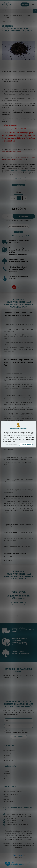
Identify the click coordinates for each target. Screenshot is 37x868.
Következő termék (28, 22)
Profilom (6, 776)
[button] (18, 226)
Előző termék (7, 22)
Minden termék (8, 760)
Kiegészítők (7, 758)
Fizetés (6, 797)
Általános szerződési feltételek (13, 792)
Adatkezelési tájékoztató (11, 794)
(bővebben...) (23, 644)
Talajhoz (27, 16)
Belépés (6, 771)
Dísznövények (8, 753)
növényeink (14, 171)
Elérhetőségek (8, 802)
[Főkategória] (6, 16)
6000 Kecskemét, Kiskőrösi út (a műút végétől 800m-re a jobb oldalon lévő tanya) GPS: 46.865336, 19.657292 (17, 816)
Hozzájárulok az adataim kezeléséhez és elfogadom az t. (18, 732)
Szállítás (6, 799)
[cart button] (25, 5)
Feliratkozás (19, 737)
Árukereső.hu (18, 858)
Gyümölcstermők (9, 751)
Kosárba (25, 216)
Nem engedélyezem (11, 444)
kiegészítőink (26, 171)
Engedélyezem (26, 444)
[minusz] (5, 216)
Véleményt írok (18, 603)
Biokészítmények (17, 16)
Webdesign (18, 843)
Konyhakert (7, 755)
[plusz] (10, 216)
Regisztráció (7, 774)
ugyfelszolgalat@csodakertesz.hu (18, 824)
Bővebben (19, 179)
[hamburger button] (33, 5)
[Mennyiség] (7, 216)
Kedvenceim (8, 781)
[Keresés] (18, 11)
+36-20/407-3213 (12, 822)
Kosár (5, 779)
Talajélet (7, 17)
